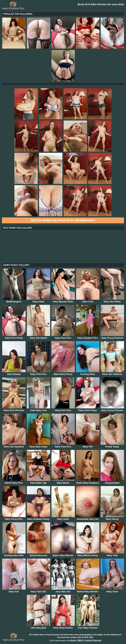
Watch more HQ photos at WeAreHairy (63, 220)
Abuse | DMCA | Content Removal (86, 640)
